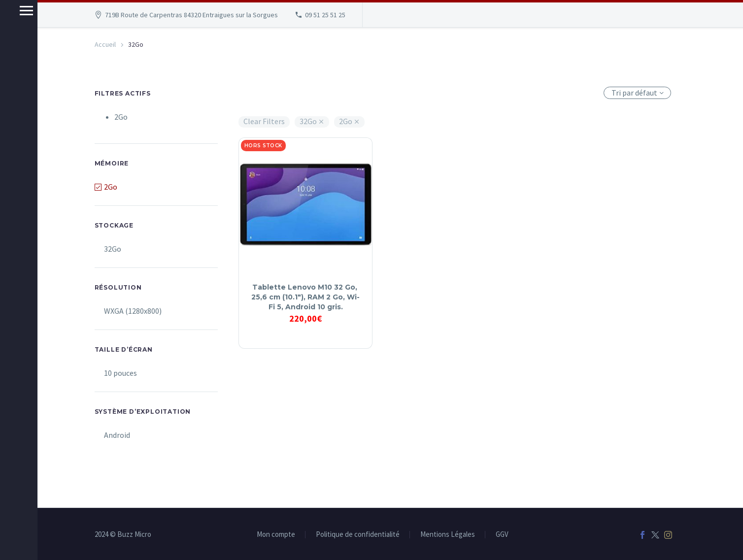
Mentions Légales (448, 535)
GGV (502, 535)
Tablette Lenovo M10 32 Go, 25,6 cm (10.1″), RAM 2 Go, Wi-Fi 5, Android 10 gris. (305, 297)
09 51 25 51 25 (325, 15)
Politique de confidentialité (358, 535)
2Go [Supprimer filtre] (121, 117)
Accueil (105, 44)
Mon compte (276, 535)
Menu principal (11, 11)
